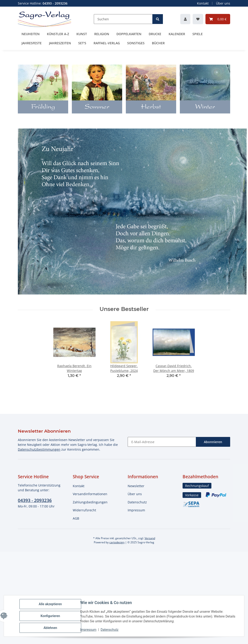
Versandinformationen (90, 494)
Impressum (136, 510)
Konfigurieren (50, 616)
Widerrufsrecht (84, 510)
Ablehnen (50, 628)
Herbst (151, 107)
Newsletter (136, 486)
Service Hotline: (43, 3)
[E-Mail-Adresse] (162, 442)
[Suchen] (123, 19)
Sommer (97, 107)
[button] (185, 19)
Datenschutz (137, 502)
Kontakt (203, 3)
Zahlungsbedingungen (90, 502)
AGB (76, 518)
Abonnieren (213, 442)
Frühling (43, 107)
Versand (150, 538)
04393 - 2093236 (35, 500)
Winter (205, 107)
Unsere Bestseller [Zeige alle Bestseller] (124, 309)
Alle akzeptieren (50, 604)
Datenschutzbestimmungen (39, 449)
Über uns (223, 3)
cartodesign (117, 542)
